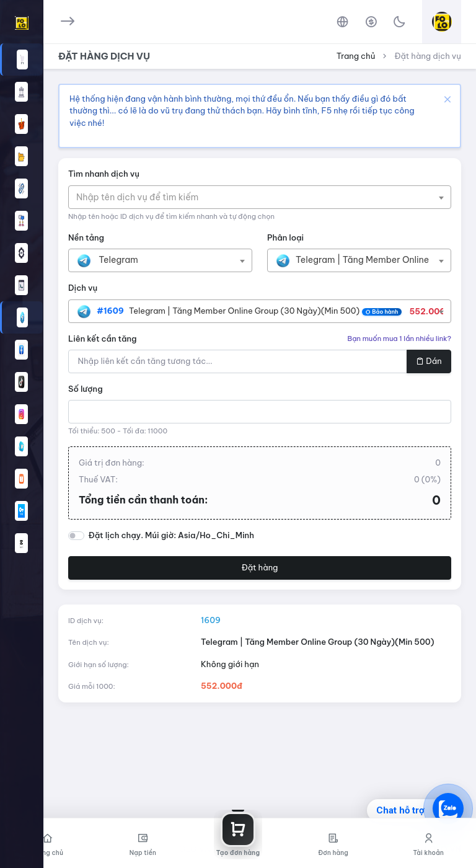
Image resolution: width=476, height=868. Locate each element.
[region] (21, 426)
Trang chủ (356, 56)
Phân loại (285, 237)
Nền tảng (86, 237)
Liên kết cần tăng (103, 339)
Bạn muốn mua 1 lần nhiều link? (399, 339)
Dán (429, 361)
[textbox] (143, 197)
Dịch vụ (83, 288)
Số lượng (86, 389)
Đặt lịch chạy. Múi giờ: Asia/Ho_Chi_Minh (171, 535)
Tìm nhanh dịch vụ (104, 174)
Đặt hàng (260, 567)
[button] (21, 317)
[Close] (446, 99)
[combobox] (260, 197)
